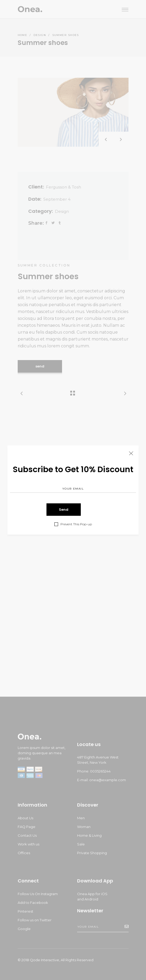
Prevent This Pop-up (76, 524)
